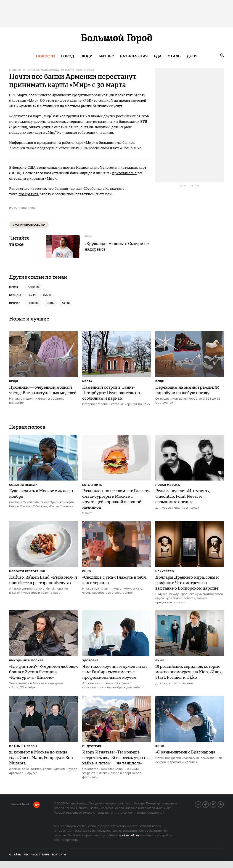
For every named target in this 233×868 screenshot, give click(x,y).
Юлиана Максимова (43, 70)
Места (87, 381)
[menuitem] (46, 56)
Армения (34, 287)
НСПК (32, 295)
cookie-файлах (129, 835)
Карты (50, 303)
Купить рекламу (190, 185)
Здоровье (90, 661)
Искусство (165, 571)
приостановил (124, 173)
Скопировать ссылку (29, 225)
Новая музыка (168, 485)
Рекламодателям (36, 855)
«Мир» (47, 295)
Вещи (14, 381)
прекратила (29, 194)
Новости (17, 70)
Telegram (216, 804)
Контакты (59, 855)
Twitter (209, 804)
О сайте (15, 855)
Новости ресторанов (27, 571)
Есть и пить (92, 485)
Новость (33, 303)
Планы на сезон (23, 746)
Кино (87, 571)
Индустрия (92, 746)
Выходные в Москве (26, 661)
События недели (23, 485)
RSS (224, 804)
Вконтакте (201, 804)
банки (66, 303)
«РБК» (32, 208)
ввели (41, 167)
